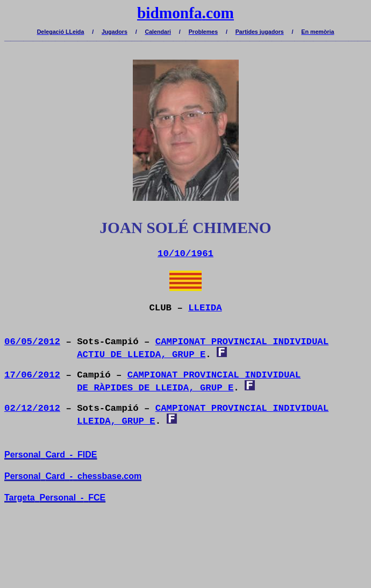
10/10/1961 (185, 254)
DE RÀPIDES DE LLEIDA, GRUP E (155, 388)
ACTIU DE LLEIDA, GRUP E (141, 355)
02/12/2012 (32, 408)
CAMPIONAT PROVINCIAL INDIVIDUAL (242, 342)
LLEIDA (205, 308)
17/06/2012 (32, 375)
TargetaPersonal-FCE (55, 498)
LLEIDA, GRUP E (116, 421)
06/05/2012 (32, 342)
